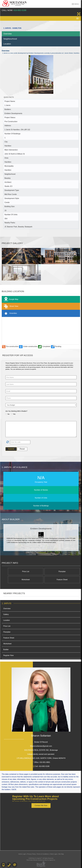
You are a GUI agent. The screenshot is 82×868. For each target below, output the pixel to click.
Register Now (8, 655)
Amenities (10, 313)
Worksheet (26, 580)
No (9, 414)
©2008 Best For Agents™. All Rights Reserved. (41, 858)
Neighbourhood (10, 39)
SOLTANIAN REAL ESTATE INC (41, 750)
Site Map (61, 854)
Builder (6, 650)
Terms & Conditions (43, 854)
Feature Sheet (62, 580)
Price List (26, 571)
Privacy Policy (31, 854)
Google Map (10, 299)
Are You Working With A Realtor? (16, 411)
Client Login (54, 854)
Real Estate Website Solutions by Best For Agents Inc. (41, 860)
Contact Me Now (41, 805)
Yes (14, 414)
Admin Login (22, 854)
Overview (8, 34)
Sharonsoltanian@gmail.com (41, 746)
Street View (11, 306)
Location (7, 44)
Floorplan (62, 571)
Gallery (6, 614)
